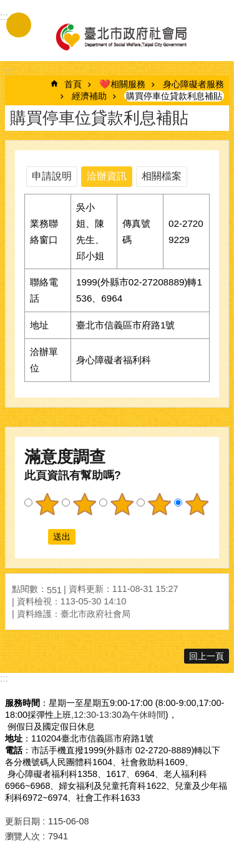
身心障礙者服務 (193, 84)
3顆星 (122, 504)
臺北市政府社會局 (120, 36)
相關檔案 (162, 176)
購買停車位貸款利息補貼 (174, 96)
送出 (36, 537)
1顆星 (47, 504)
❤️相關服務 (122, 84)
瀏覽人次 (22, 836)
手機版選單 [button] (19, 25)
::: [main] (9, 71)
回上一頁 (207, 656)
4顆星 (159, 504)
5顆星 (197, 504)
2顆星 (84, 504)
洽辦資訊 (107, 176)
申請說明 (52, 176)
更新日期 (22, 821)
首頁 (73, 84)
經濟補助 (89, 96)
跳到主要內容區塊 (7, 7)
